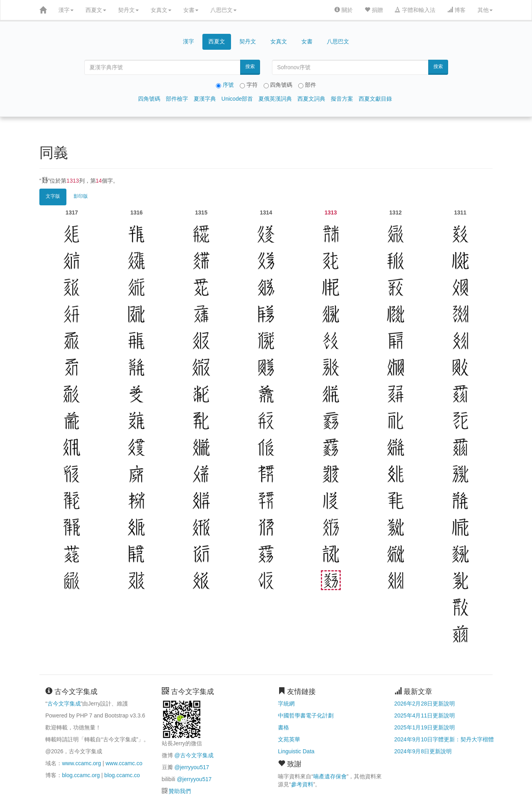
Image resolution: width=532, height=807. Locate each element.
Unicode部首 (237, 99)
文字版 (53, 196)
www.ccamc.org (82, 763)
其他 (485, 10)
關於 (344, 10)
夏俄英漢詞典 (275, 99)
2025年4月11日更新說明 (425, 715)
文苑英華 (289, 739)
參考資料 (302, 784)
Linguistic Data (296, 751)
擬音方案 (342, 99)
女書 (191, 10)
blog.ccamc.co (122, 775)
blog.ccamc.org (81, 775)
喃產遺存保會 (330, 776)
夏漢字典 (205, 99)
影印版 (81, 196)
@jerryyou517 (191, 767)
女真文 (161, 10)
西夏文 (96, 10)
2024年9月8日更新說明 (423, 751)
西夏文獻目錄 (375, 99)
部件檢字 (177, 99)
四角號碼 (149, 99)
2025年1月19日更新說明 (425, 727)
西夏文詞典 (311, 99)
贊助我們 (180, 791)
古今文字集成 (64, 704)
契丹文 (128, 10)
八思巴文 (223, 10)
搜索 (250, 66)
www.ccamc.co (124, 763)
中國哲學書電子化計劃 (306, 715)
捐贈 (374, 10)
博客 (456, 10)
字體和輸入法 (415, 10)
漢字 (66, 10)
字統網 (286, 704)
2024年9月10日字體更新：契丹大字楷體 (444, 739)
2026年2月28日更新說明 (425, 704)
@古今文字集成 (194, 755)
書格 (283, 727)
